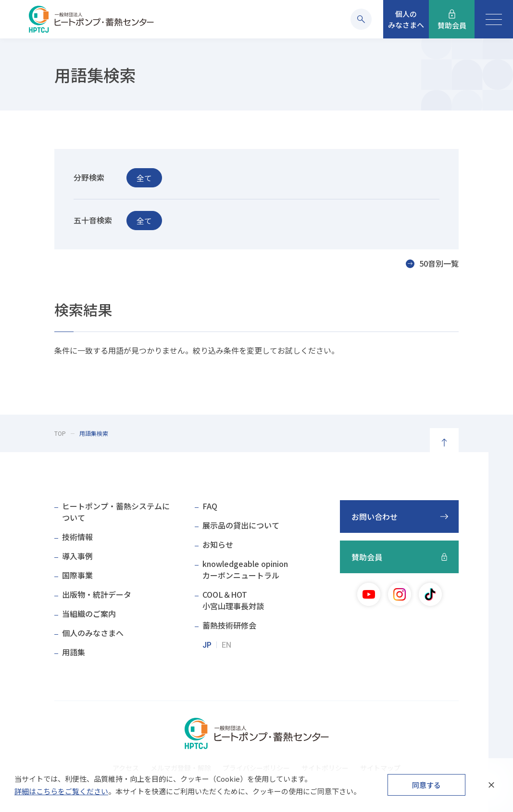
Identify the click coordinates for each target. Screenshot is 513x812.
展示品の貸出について (241, 525)
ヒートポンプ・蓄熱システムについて (116, 512)
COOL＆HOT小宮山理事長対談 (233, 600)
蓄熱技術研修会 (229, 625)
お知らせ (218, 544)
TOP (60, 433)
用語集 (74, 652)
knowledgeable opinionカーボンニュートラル (245, 569)
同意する (426, 785)
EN (226, 645)
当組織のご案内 (89, 614)
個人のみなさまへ (93, 633)
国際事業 (77, 575)
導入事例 (77, 556)
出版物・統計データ (97, 594)
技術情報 (77, 537)
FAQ (210, 506)
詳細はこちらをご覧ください (61, 791)
